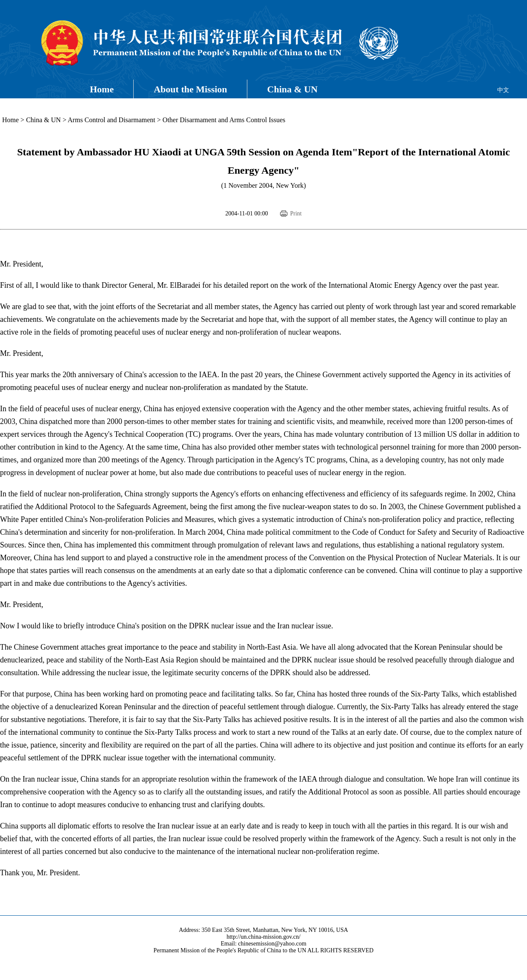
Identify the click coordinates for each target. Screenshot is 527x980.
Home (102, 89)
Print (296, 213)
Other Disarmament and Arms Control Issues (224, 120)
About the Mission (190, 89)
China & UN (293, 89)
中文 (503, 90)
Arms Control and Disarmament (112, 120)
